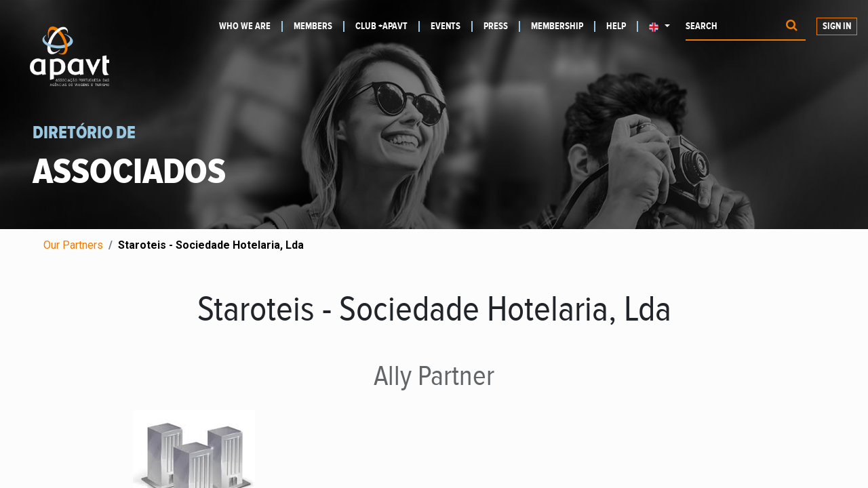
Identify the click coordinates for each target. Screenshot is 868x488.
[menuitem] (251, 26)
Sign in (837, 26)
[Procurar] (792, 27)
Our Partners (73, 245)
